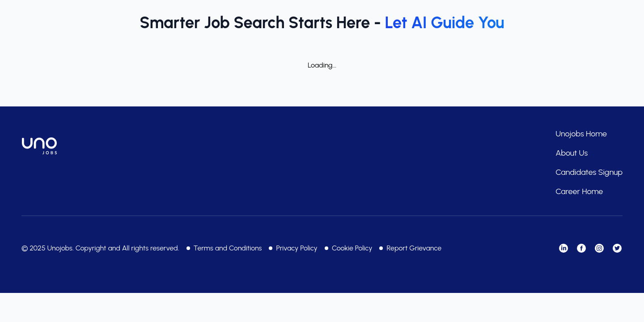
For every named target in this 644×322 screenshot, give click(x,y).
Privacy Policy (297, 248)
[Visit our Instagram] (599, 248)
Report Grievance (414, 248)
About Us (572, 153)
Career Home (579, 191)
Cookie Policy (352, 248)
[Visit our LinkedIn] (563, 248)
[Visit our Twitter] (617, 248)
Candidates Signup (589, 172)
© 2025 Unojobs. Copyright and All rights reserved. (100, 248)
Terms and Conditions (228, 248)
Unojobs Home (581, 134)
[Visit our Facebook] (581, 248)
